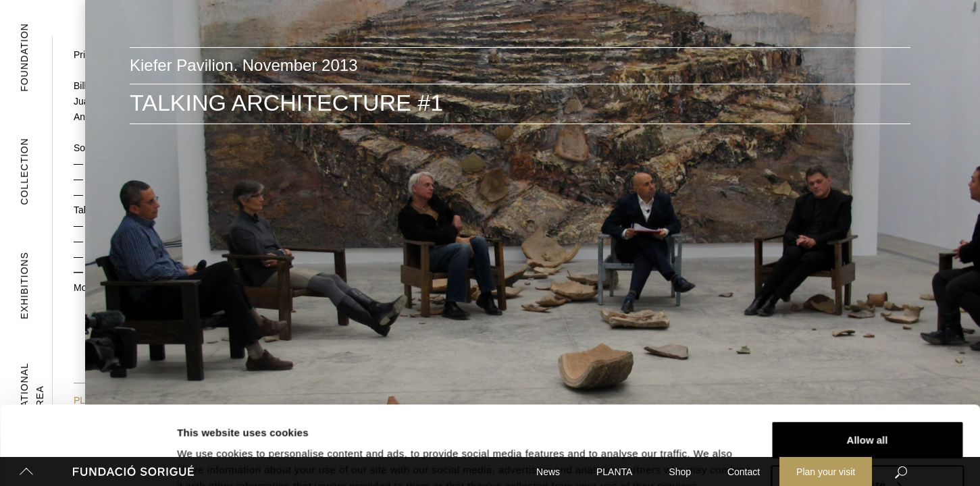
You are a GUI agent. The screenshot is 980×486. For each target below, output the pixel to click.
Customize (868, 406)
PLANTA (614, 472)
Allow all (868, 361)
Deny (868, 450)
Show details (208, 444)
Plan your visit (826, 472)
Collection (24, 171)
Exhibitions (24, 286)
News (548, 472)
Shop (680, 472)
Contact (744, 472)
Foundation (24, 57)
